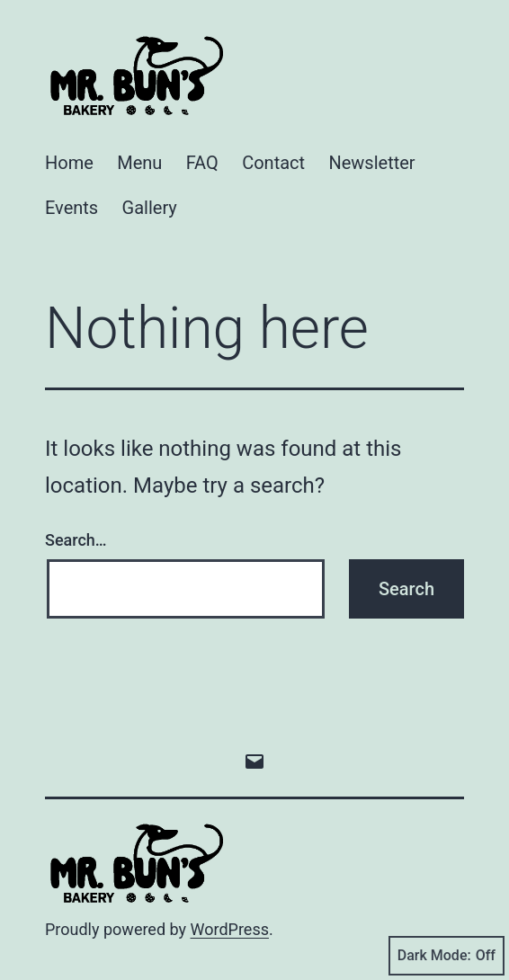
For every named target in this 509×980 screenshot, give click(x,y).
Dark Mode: (446, 956)
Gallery (150, 208)
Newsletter (371, 163)
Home (69, 163)
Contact (273, 163)
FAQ (202, 163)
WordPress (230, 929)
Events (71, 208)
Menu (139, 163)
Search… (76, 540)
